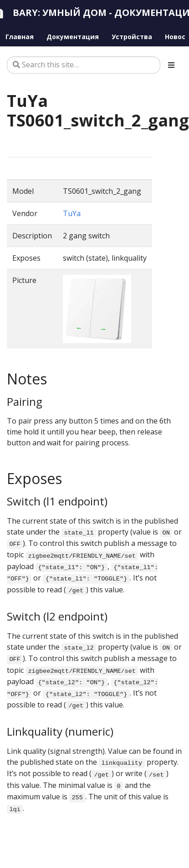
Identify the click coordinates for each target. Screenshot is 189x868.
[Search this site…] (84, 65)
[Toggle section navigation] (171, 65)
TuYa (72, 213)
